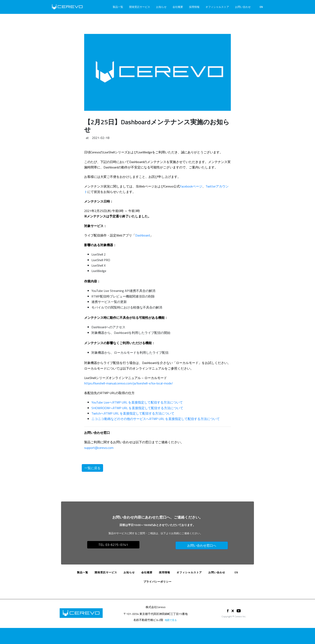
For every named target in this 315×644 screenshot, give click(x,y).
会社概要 (178, 7)
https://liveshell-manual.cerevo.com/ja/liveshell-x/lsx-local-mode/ (129, 383)
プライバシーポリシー (157, 582)
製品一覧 (118, 7)
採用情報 (194, 7)
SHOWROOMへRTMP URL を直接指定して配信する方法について (137, 408)
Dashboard (143, 235)
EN (261, 7)
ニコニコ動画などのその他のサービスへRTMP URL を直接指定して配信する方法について (156, 419)
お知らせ (161, 7)
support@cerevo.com (99, 448)
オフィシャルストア (217, 7)
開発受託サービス (140, 7)
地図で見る (171, 620)
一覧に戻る (92, 468)
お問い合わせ (243, 7)
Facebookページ (191, 186)
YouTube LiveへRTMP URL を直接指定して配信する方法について (137, 402)
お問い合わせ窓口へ (202, 545)
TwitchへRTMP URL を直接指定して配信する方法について (133, 413)
